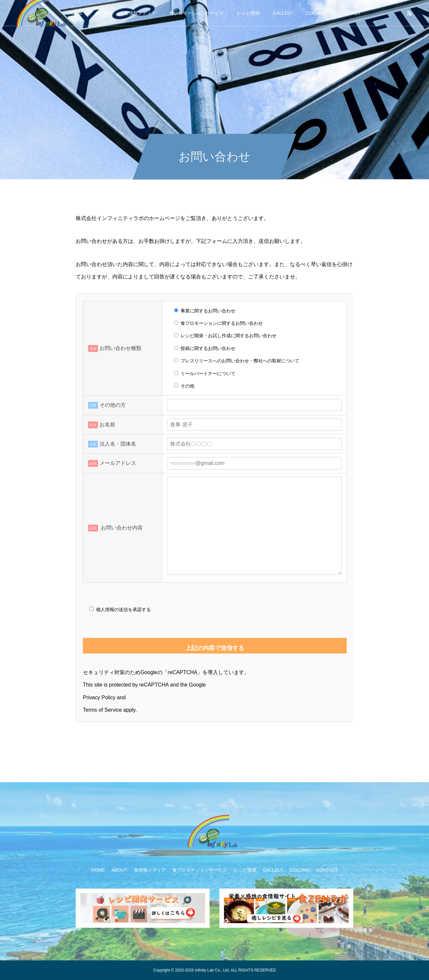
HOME (75, 13)
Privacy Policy (99, 697)
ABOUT (103, 13)
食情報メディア (140, 13)
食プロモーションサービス (197, 13)
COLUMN (316, 13)
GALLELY (283, 13)
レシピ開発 (248, 13)
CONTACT (350, 13)
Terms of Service (102, 710)
